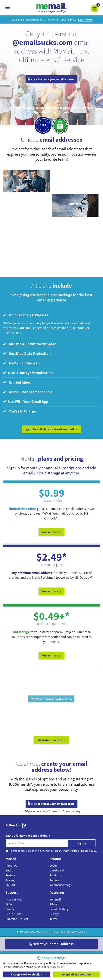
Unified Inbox (17, 382)
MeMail (27, 932)
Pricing (10, 880)
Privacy (54, 914)
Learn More (51, 532)
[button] (95, 9)
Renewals (56, 880)
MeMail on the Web (21, 363)
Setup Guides (14, 914)
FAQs (9, 904)
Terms (54, 919)
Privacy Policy (60, 932)
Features (11, 875)
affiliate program (51, 740)
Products (55, 875)
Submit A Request (17, 919)
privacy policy (56, 967)
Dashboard (57, 870)
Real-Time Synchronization (28, 373)
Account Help (14, 899)
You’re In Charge (19, 411)
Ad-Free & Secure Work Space (29, 344)
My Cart (10, 885)
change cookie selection (27, 974)
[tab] (52, 315)
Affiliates (55, 904)
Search (10, 870)
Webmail (55, 899)
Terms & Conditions (77, 932)
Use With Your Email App (25, 401)
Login (53, 865)
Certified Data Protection (27, 353)
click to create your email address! (51, 79)
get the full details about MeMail (51, 429)
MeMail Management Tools (28, 392)
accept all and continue (76, 974)
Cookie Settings (59, 909)
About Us (11, 865)
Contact (11, 909)
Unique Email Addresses (25, 315)
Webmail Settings (61, 885)
